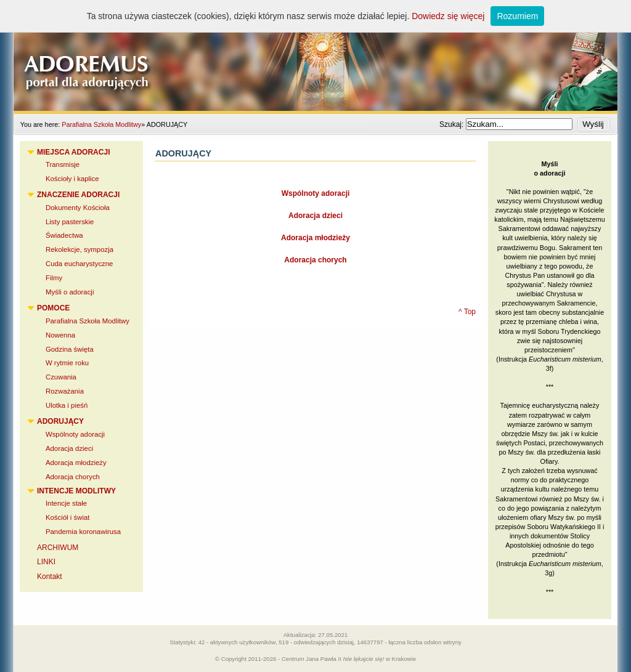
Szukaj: (453, 124)
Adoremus (315, 55)
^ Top (467, 312)
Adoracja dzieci (315, 216)
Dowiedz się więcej (448, 16)
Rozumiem (517, 16)
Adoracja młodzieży (315, 238)
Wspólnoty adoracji (316, 193)
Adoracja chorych (315, 260)
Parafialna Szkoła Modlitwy (101, 124)
